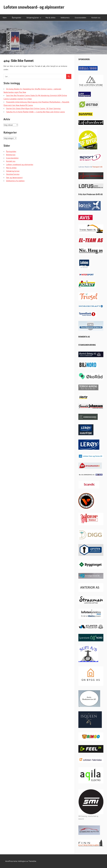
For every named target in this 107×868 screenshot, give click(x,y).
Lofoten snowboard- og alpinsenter (34, 7)
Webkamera (65, 18)
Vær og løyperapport (14, 178)
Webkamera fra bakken (15, 181)
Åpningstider (16, 18)
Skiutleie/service (13, 174)
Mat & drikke (50, 18)
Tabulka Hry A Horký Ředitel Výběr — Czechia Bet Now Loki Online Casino (35, 112)
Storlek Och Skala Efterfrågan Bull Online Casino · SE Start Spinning (33, 109)
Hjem (5, 18)
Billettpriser (11, 155)
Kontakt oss (96, 18)
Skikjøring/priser (34, 18)
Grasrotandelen (80, 18)
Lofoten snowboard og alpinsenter (20, 165)
